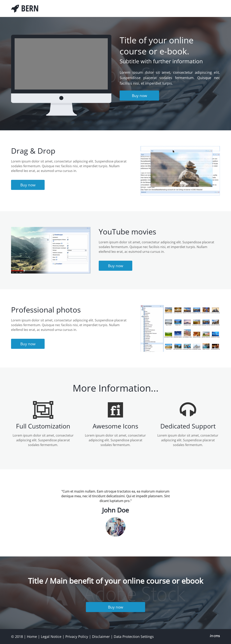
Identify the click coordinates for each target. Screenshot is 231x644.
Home (32, 636)
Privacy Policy (77, 636)
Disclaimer (101, 636)
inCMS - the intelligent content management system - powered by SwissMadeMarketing (215, 636)
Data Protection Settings (134, 636)
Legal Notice (51, 636)
